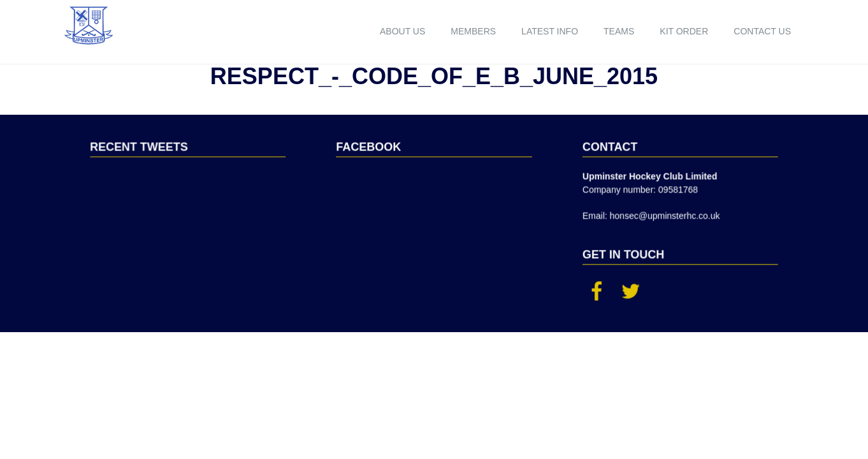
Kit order (684, 31)
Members (473, 31)
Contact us (762, 31)
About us (402, 31)
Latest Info (550, 31)
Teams (619, 31)
